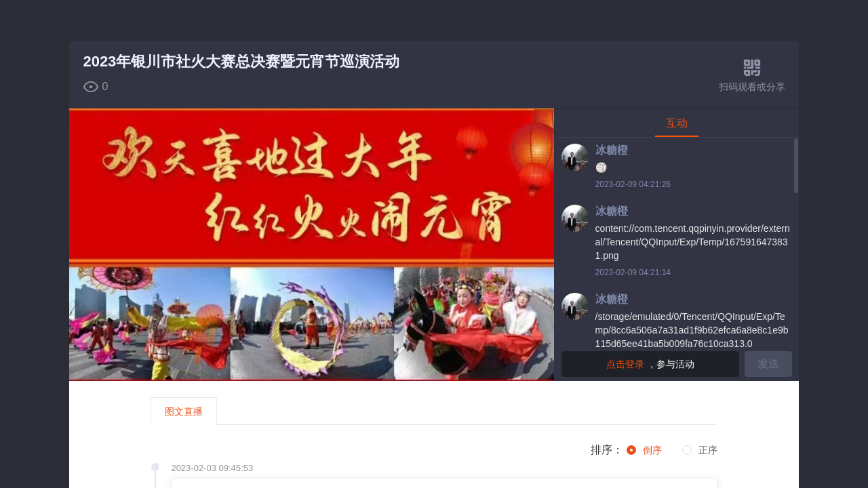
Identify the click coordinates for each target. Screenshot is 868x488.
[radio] (644, 451)
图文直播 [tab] (184, 411)
